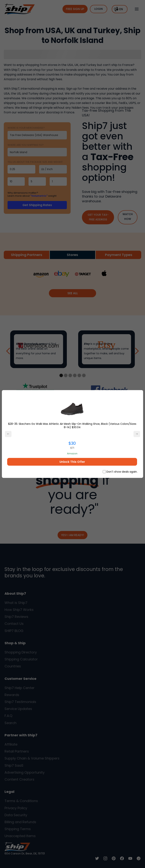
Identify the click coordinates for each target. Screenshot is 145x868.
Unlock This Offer (72, 462)
